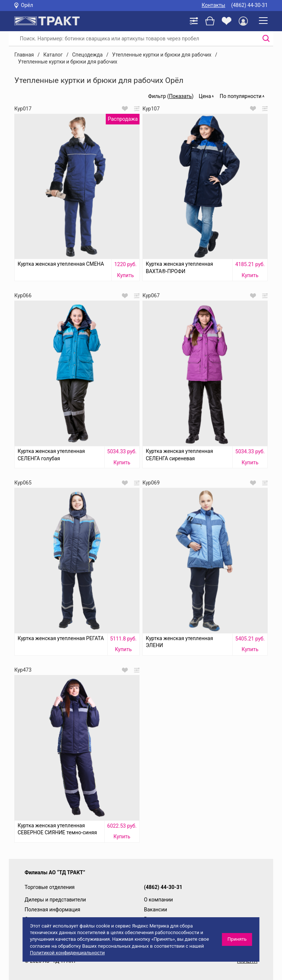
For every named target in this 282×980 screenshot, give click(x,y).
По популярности (241, 96)
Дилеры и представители (55, 900)
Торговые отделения (50, 887)
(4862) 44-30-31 (249, 5)
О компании (158, 900)
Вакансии (156, 910)
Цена (205, 96)
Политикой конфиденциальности (67, 953)
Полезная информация (53, 910)
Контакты (213, 5)
